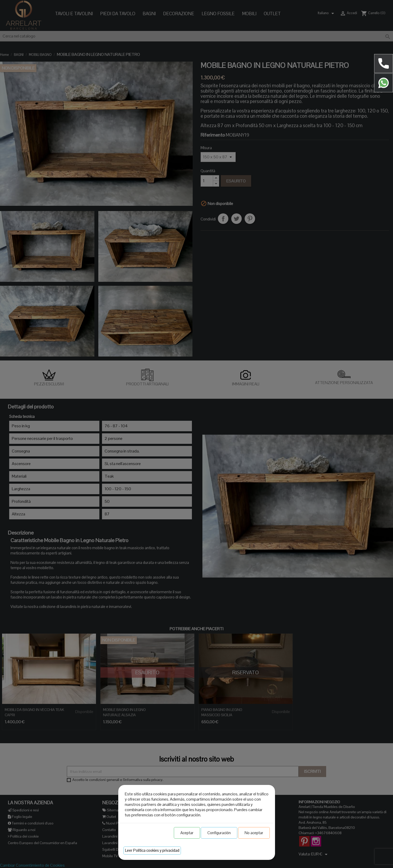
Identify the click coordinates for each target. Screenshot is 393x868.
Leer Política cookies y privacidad (152, 850)
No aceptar (254, 833)
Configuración (219, 833)
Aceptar (187, 833)
